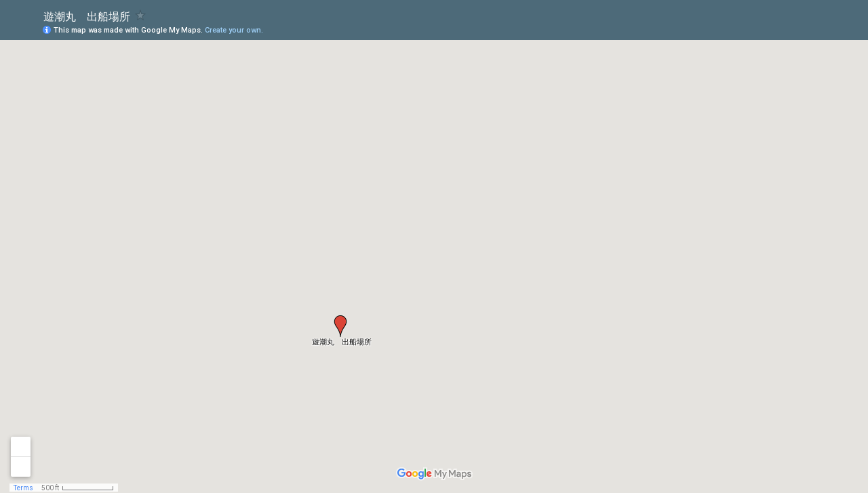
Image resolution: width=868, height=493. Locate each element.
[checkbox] (141, 15)
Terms (23, 488)
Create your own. (234, 30)
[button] (340, 326)
